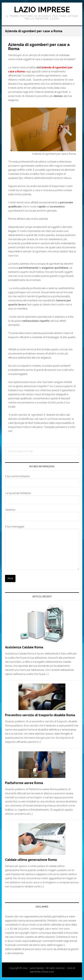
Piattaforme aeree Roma (24, 783)
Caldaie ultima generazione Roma (31, 860)
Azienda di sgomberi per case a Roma (39, 47)
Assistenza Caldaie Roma (24, 647)
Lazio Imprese (42, 10)
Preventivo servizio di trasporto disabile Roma (40, 715)
